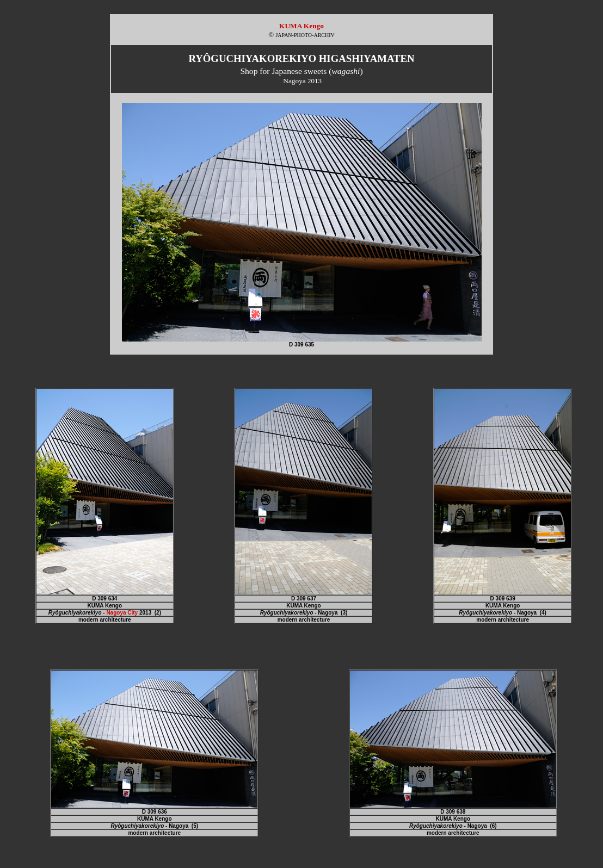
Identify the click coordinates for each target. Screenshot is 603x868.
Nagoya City (122, 613)
